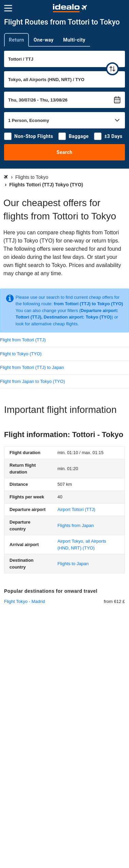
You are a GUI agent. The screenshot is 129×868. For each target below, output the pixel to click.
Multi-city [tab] (74, 40)
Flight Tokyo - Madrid (24, 601)
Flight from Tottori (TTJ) (23, 340)
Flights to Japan (73, 564)
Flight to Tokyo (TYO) (21, 354)
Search (65, 152)
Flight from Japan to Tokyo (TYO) (32, 381)
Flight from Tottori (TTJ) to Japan (32, 367)
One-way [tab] (44, 40)
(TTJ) (76, 509)
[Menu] (8, 8)
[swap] (112, 69)
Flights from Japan (76, 525)
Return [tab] (16, 40)
